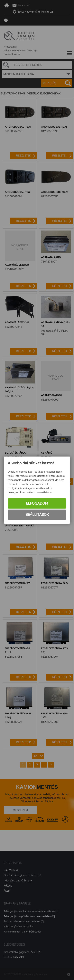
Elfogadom (37, 503)
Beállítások (37, 515)
